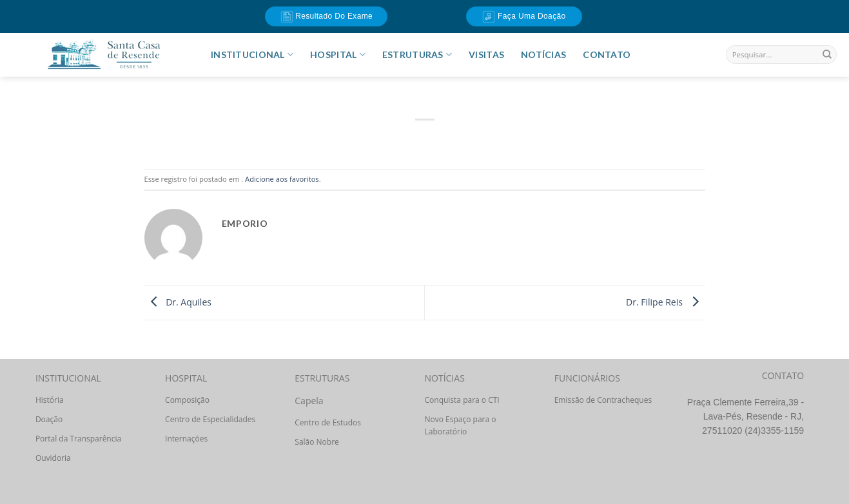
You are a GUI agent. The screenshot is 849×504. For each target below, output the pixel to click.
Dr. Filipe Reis (665, 301)
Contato (607, 54)
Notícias (543, 54)
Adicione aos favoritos (282, 179)
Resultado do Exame (327, 17)
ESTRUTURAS (417, 54)
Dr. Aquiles (178, 301)
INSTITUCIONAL (252, 54)
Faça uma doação (524, 17)
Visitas (486, 54)
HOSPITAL (338, 54)
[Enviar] (827, 55)
